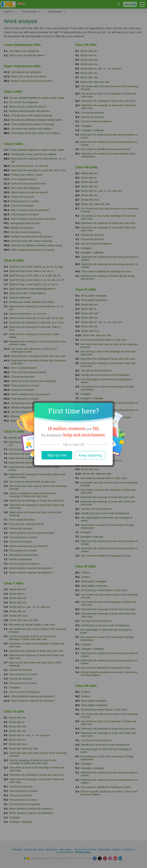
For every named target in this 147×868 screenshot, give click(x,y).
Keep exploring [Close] (90, 455)
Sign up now (57, 455)
